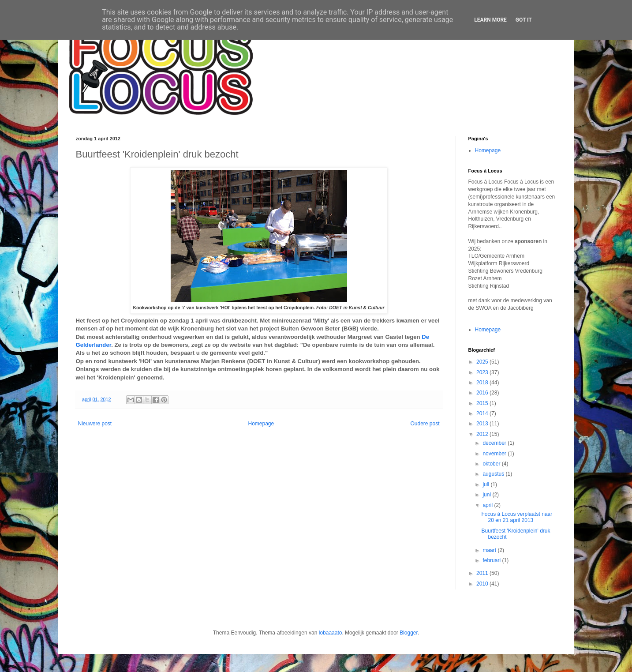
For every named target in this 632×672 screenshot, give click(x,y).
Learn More (490, 20)
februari (492, 560)
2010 (483, 584)
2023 (483, 372)
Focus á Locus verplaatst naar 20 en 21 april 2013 (517, 517)
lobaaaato (331, 633)
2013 (483, 424)
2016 (483, 393)
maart (490, 550)
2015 (483, 403)
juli (486, 484)
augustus (494, 474)
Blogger (409, 633)
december (495, 443)
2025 (483, 362)
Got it (524, 20)
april (488, 505)
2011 (483, 573)
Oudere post (425, 424)
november (495, 454)
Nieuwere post (95, 424)
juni (487, 495)
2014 (483, 413)
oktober (492, 464)
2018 (483, 383)
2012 (483, 434)
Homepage (261, 424)
